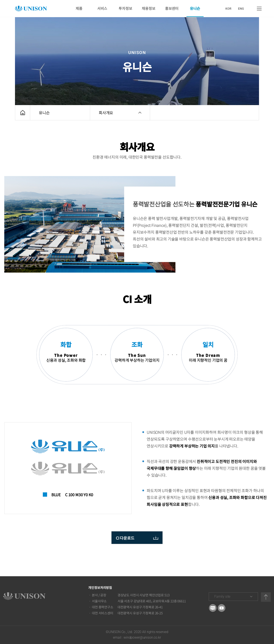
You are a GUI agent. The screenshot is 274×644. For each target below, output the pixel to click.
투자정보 (125, 9)
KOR (228, 9)
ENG (241, 9)
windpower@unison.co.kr (142, 637)
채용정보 (149, 9)
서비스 (102, 9)
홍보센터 (172, 9)
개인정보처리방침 (100, 587)
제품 (79, 9)
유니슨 (195, 9)
